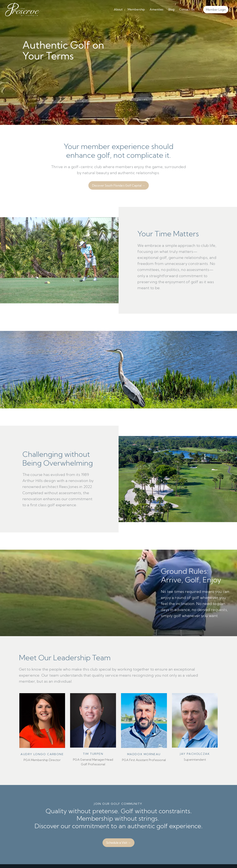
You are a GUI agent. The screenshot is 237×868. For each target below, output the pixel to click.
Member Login (216, 10)
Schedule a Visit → (118, 843)
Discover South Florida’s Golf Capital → (119, 185)
